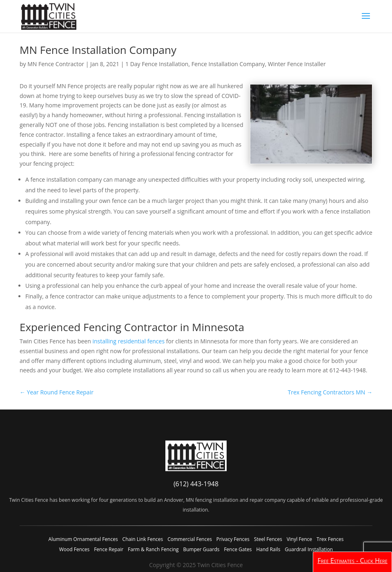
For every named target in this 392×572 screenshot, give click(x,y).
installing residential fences (128, 341)
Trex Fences (330, 539)
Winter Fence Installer (297, 64)
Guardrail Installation (309, 549)
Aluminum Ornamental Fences (83, 539)
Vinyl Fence (299, 539)
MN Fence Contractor (56, 64)
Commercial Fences (190, 539)
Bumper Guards (201, 549)
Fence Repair (109, 549)
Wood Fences (74, 549)
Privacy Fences (233, 539)
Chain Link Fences (143, 539)
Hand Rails (268, 549)
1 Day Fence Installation (157, 64)
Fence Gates (238, 549)
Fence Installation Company (228, 64)
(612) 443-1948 (196, 484)
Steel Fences (268, 539)
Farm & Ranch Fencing (153, 549)
